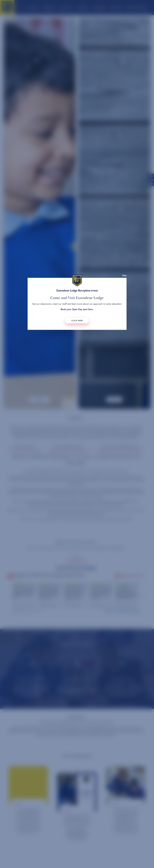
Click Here (77, 320)
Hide (124, 275)
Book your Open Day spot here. (77, 309)
